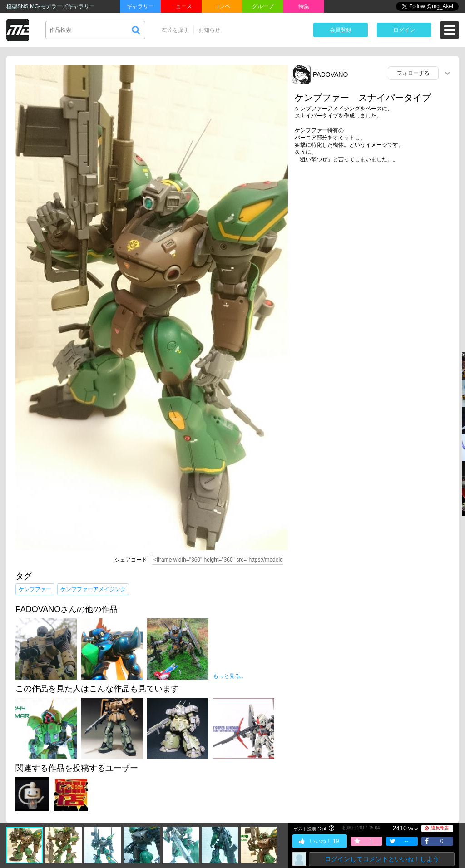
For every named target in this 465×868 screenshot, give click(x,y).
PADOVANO (330, 74)
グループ (263, 6)
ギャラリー (140, 6)
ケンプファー (35, 589)
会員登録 (341, 30)
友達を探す (175, 30)
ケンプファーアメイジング (93, 589)
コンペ (222, 6)
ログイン (404, 30)
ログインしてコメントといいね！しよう (382, 859)
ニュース (181, 6)
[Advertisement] (373, 240)
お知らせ (209, 30)
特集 (304, 6)
